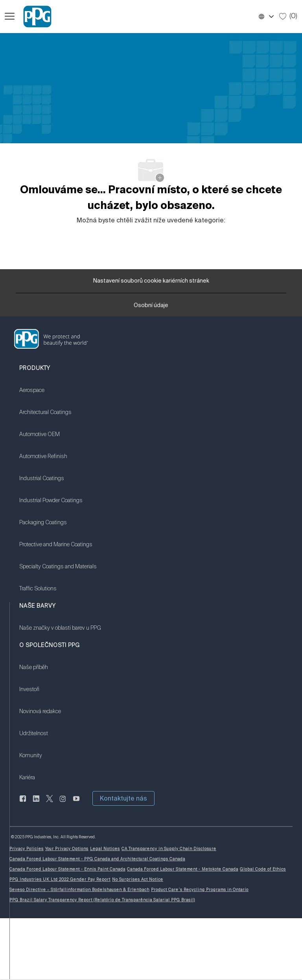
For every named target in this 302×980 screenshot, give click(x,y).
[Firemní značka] (34, 17)
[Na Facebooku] (23, 803)
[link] (151, 339)
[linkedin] (36, 803)
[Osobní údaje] (151, 307)
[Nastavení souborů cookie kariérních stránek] (151, 281)
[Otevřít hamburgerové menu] (10, 17)
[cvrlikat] (50, 803)
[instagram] (63, 803)
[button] (266, 17)
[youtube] (76, 803)
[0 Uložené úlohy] (288, 16)
